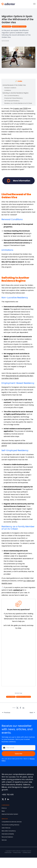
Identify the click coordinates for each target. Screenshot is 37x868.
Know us (4, 808)
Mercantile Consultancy (9, 831)
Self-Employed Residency (12, 101)
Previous (7, 713)
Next (31, 713)
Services (4, 840)
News (3, 811)
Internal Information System (10, 814)
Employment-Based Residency (14, 98)
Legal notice (8, 852)
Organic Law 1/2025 (20, 108)
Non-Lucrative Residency (12, 96)
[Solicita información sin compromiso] (18, 658)
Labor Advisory (6, 828)
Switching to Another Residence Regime (16, 93)
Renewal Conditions (10, 88)
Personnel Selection (7, 837)
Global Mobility (6, 27)
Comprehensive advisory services (12, 822)
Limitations (8, 90)
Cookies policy (27, 852)
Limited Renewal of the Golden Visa (14, 85)
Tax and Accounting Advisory (10, 825)
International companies (19, 27)
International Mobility (8, 834)
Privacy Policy (17, 852)
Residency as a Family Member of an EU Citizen (18, 103)
